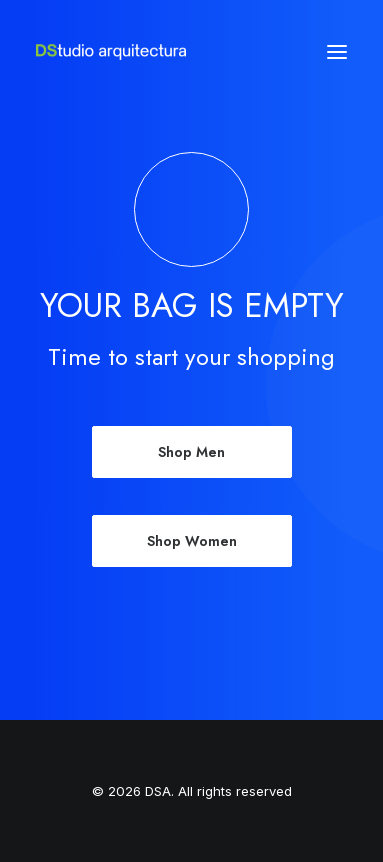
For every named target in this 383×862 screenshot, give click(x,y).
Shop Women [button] (192, 541)
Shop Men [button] (191, 452)
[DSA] (111, 52)
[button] (337, 52)
